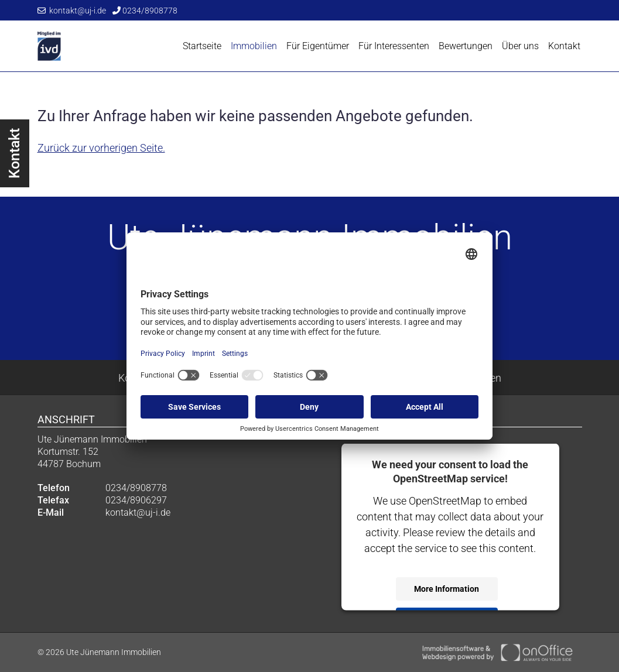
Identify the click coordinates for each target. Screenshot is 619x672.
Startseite (202, 46)
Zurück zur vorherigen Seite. (101, 148)
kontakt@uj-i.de (72, 11)
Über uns (520, 46)
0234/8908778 (145, 11)
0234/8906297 (136, 500)
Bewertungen (466, 46)
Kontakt (564, 46)
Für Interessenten (394, 46)
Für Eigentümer (318, 46)
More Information (447, 588)
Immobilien (254, 46)
